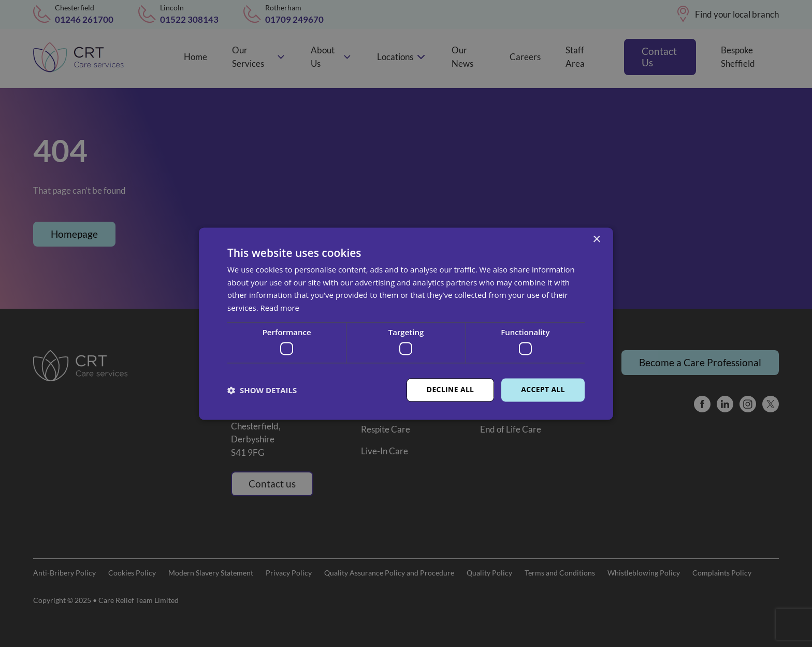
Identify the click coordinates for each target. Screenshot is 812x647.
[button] (262, 390)
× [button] (596, 240)
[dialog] (406, 323)
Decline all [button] (450, 390)
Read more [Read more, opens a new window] (280, 308)
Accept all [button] (543, 390)
